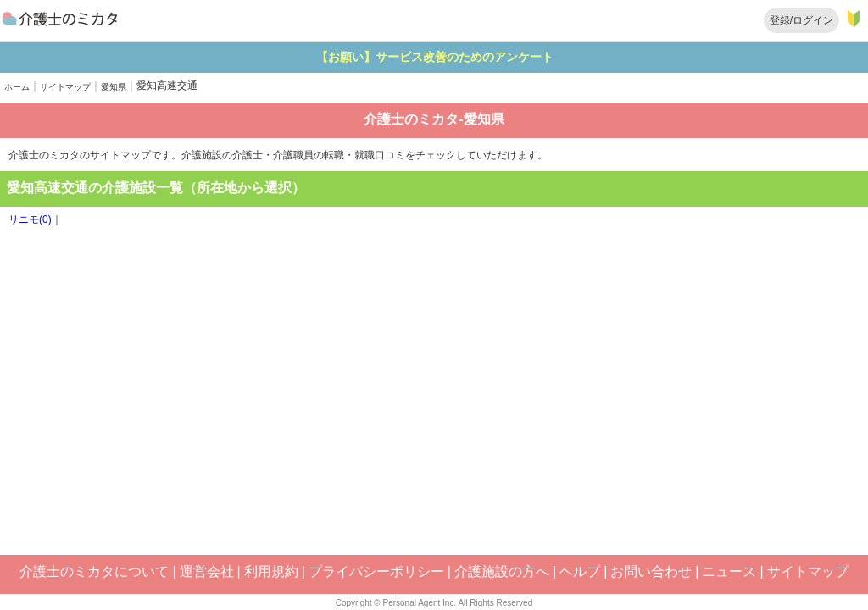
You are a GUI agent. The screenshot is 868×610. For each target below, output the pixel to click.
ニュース (729, 571)
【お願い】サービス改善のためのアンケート (498, 57)
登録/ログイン (801, 20)
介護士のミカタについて (94, 571)
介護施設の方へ (502, 571)
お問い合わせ (651, 571)
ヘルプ (580, 571)
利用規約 (271, 571)
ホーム (17, 87)
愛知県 (114, 87)
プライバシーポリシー (376, 571)
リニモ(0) (30, 219)
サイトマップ (65, 87)
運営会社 (207, 571)
